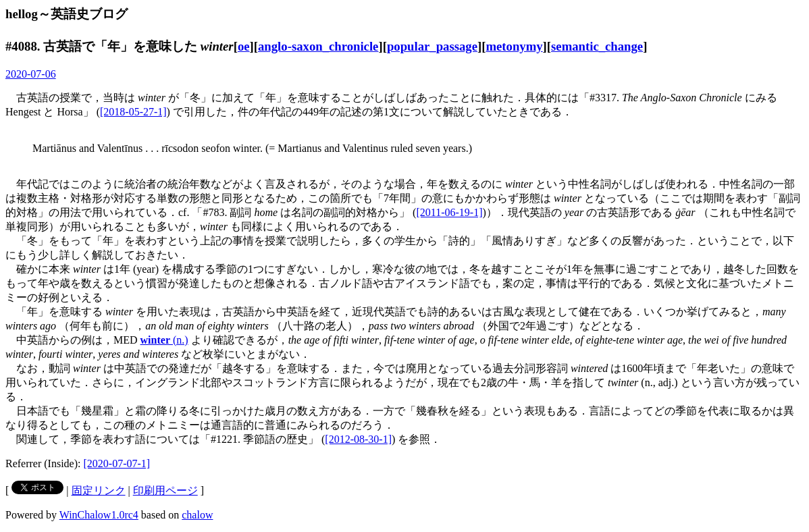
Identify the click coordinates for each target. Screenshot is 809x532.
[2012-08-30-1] (358, 439)
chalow (197, 515)
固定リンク (99, 490)
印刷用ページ (165, 490)
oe (244, 46)
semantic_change (597, 46)
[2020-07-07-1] (117, 463)
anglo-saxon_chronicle (318, 46)
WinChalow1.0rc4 (99, 515)
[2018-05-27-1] (133, 112)
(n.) (164, 340)
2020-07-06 (31, 74)
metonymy (514, 46)
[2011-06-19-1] (449, 212)
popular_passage (432, 46)
